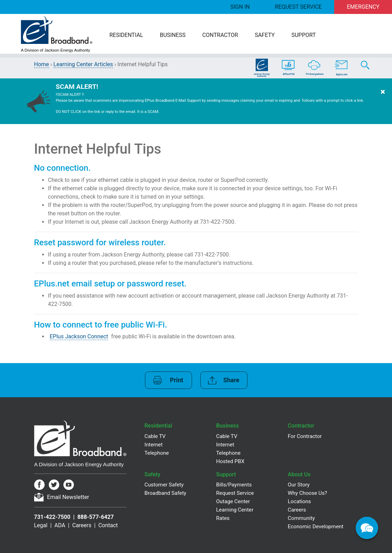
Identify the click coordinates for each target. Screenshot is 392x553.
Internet (154, 445)
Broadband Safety (166, 493)
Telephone (157, 453)
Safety (265, 35)
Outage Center (233, 501)
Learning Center (235, 510)
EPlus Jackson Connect (79, 336)
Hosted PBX (230, 461)
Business (173, 35)
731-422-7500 (52, 517)
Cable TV (155, 436)
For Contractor (305, 436)
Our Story (299, 485)
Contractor (220, 35)
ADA (60, 525)
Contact (108, 525)
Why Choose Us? (308, 493)
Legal (41, 525)
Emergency (363, 7)
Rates (223, 518)
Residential (126, 35)
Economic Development (316, 527)
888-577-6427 (95, 517)
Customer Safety (164, 485)
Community (301, 518)
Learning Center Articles (83, 64)
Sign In (240, 7)
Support (303, 35)
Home (42, 64)
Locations (299, 501)
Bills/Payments (234, 485)
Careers (82, 525)
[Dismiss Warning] (383, 101)
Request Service (298, 7)
